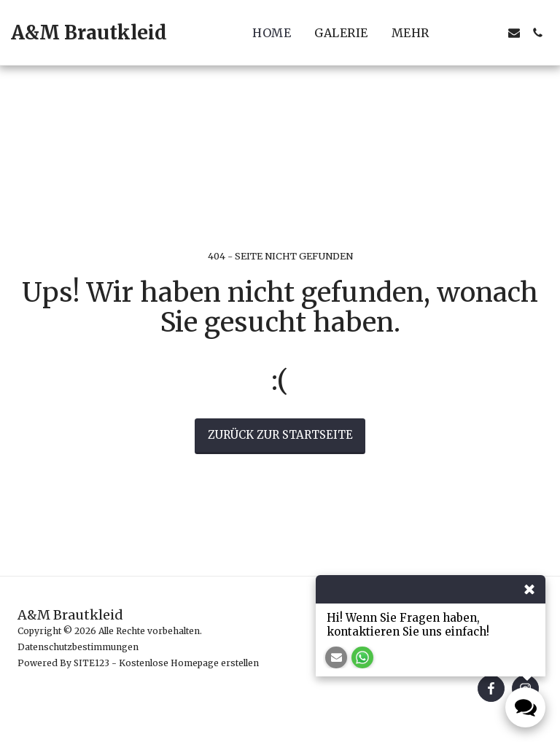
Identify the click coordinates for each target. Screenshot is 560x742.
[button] (467, 33)
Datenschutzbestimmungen (78, 647)
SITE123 (92, 663)
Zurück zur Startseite (280, 435)
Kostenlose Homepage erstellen (189, 663)
